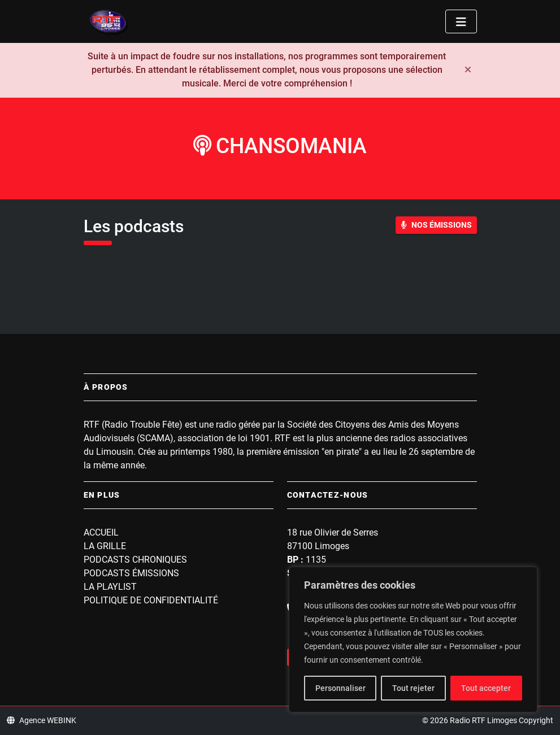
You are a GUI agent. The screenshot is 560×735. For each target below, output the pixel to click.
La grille (105, 546)
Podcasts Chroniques (135, 560)
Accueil (101, 532)
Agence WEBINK (42, 720)
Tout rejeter (413, 688)
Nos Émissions (436, 225)
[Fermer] (468, 70)
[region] (413, 640)
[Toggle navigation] (461, 21)
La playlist (110, 587)
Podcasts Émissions (131, 573)
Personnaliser (340, 688)
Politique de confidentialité (151, 600)
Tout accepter (486, 688)
